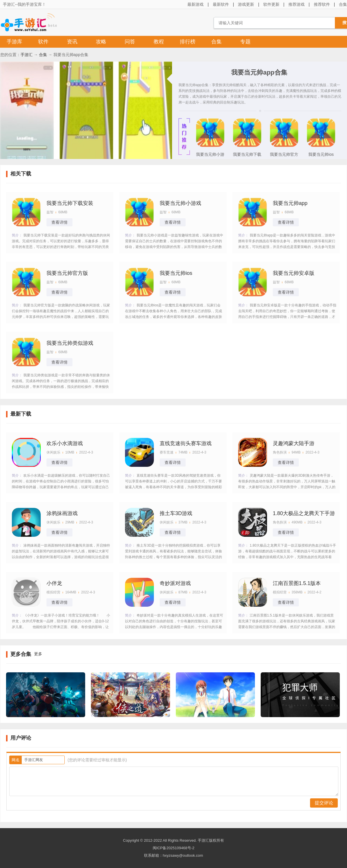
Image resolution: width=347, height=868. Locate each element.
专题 (245, 42)
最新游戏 (195, 4)
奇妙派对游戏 (175, 583)
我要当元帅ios (321, 154)
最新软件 (221, 4)
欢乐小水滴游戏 (65, 443)
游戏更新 (246, 4)
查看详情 (59, 222)
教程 (159, 42)
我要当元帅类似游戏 (70, 343)
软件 (43, 42)
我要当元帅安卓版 (294, 273)
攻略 (101, 42)
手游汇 (27, 55)
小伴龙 (54, 583)
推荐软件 (322, 4)
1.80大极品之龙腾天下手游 (304, 513)
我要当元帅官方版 (284, 156)
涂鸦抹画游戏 (62, 513)
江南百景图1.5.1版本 (297, 583)
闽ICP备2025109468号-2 (174, 848)
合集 (217, 42)
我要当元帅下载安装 (247, 156)
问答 (130, 42)
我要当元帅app (290, 203)
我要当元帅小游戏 (210, 156)
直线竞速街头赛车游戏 (186, 443)
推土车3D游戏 (176, 513)
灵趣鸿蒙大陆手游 (294, 443)
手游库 (14, 42)
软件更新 (271, 4)
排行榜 (188, 42)
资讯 (72, 42)
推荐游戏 (296, 4)
